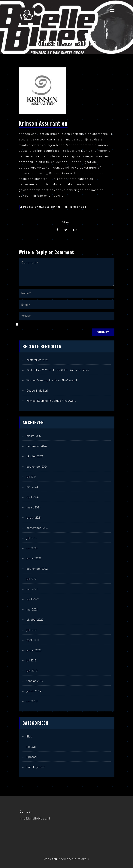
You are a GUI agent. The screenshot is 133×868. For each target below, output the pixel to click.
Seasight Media (78, 859)
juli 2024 (31, 477)
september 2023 (37, 528)
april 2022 (32, 599)
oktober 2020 (35, 620)
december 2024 (37, 446)
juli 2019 (31, 661)
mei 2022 (32, 589)
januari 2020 (34, 650)
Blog (29, 737)
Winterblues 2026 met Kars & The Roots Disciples (58, 370)
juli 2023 (31, 538)
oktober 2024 (35, 456)
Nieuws (31, 747)
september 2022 (37, 569)
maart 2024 (33, 508)
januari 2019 (34, 691)
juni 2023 (32, 548)
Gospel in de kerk (37, 391)
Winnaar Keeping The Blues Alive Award (51, 401)
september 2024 (37, 467)
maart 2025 (33, 436)
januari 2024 (34, 518)
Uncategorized (36, 767)
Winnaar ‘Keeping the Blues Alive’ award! (52, 380)
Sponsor (80, 207)
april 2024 (32, 497)
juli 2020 (31, 630)
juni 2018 (32, 701)
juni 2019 (32, 671)
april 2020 (32, 640)
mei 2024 (32, 487)
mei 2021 (32, 610)
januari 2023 (34, 558)
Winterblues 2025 (37, 360)
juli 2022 (31, 579)
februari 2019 (35, 681)
